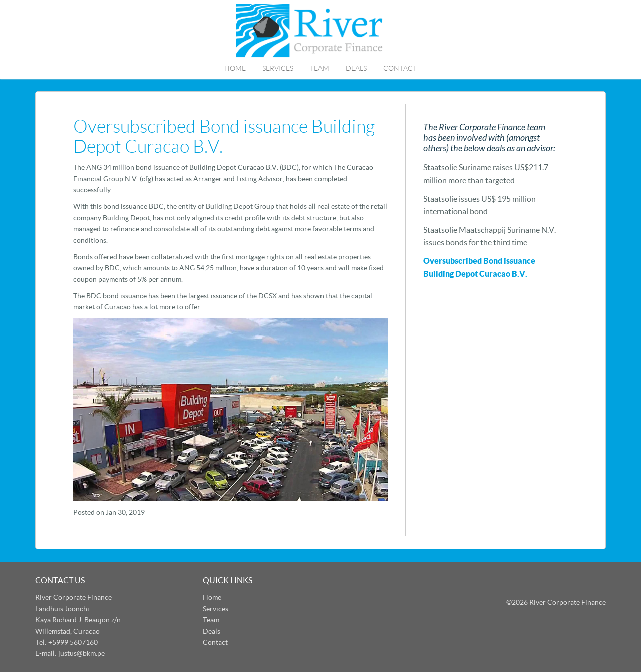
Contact (400, 68)
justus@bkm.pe (81, 653)
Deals (356, 68)
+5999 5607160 (73, 642)
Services (278, 68)
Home (235, 68)
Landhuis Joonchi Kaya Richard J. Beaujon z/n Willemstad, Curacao (78, 620)
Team (319, 68)
